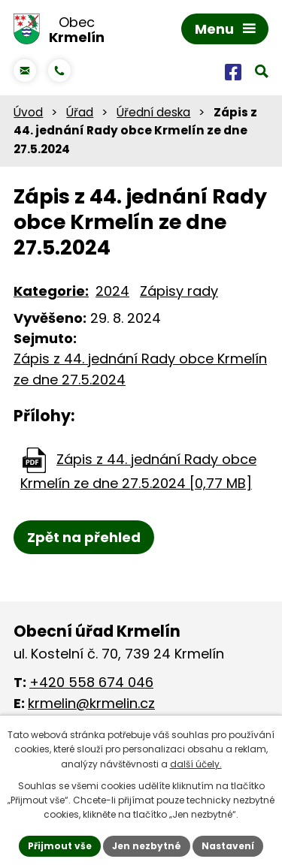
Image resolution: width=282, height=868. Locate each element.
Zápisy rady (179, 291)
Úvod (28, 112)
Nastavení (228, 846)
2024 (112, 291)
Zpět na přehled (84, 537)
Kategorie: (51, 291)
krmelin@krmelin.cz (91, 703)
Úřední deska (153, 112)
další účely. (196, 764)
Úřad (80, 112)
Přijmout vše (60, 846)
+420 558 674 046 (91, 682)
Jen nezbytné (147, 846)
